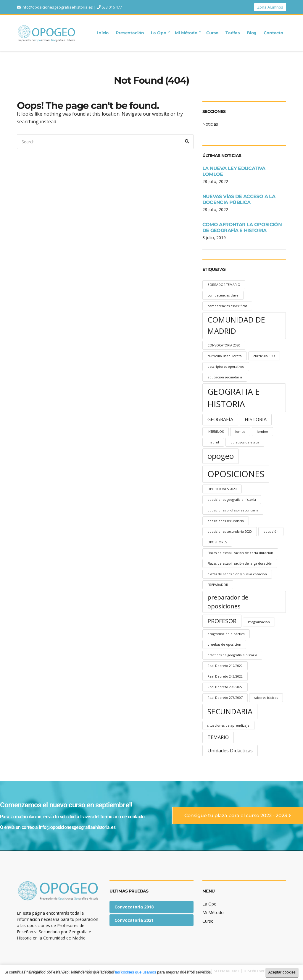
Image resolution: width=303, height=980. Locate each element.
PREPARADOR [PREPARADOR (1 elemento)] (218, 585)
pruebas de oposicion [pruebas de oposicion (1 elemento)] (224, 644)
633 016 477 (112, 7)
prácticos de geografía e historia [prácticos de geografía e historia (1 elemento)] (232, 655)
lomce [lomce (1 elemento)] (240, 432)
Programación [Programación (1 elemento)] (259, 622)
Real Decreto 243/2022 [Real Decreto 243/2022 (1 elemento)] (225, 676)
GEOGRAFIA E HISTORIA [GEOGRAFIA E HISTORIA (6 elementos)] (234, 398)
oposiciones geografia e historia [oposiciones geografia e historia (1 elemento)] (232, 500)
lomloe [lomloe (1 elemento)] (262, 432)
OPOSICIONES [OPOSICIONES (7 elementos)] (236, 474)
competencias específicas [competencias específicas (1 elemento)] (227, 306)
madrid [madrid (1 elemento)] (213, 442)
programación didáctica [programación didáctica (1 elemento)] (226, 634)
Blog (252, 33)
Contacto (273, 33)
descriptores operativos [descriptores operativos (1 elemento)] (226, 367)
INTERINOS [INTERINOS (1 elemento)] (216, 432)
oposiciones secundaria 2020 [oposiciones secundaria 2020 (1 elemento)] (230, 532)
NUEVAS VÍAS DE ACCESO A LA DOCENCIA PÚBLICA (239, 199)
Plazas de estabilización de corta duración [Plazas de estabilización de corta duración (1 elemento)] (240, 553)
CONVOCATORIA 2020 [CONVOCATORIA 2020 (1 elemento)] (224, 345)
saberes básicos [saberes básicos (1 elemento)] (266, 698)
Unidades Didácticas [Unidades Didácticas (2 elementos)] (230, 751)
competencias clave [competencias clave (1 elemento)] (223, 295)
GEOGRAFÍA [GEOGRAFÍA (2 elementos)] (220, 419)
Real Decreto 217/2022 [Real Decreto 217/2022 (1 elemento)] (225, 666)
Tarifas (233, 33)
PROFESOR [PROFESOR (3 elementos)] (222, 621)
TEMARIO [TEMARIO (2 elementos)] (218, 737)
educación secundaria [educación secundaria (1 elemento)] (225, 377)
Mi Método (186, 33)
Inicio (103, 33)
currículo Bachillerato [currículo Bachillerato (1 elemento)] (225, 356)
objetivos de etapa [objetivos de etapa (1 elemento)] (245, 442)
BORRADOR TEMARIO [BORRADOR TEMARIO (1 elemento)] (224, 285)
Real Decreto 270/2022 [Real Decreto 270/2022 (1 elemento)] (225, 687)
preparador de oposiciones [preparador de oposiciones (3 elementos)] (228, 602)
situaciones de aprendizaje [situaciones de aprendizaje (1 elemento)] (228, 725)
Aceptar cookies (282, 972)
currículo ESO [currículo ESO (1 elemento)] (264, 356)
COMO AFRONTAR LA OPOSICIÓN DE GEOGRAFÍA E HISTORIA (242, 227)
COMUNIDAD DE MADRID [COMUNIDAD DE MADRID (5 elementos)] (236, 325)
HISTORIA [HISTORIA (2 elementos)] (256, 419)
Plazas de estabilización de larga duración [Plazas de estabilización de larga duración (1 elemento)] (240, 563)
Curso (212, 33)
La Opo (158, 33)
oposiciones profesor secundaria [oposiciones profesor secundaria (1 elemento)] (233, 510)
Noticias (210, 124)
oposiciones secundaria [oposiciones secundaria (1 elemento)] (226, 521)
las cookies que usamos (136, 972)
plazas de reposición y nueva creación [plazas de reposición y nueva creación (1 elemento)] (237, 574)
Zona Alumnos (270, 7)
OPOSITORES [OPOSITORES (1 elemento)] (217, 542)
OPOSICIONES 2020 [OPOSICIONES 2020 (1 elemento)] (222, 489)
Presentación (130, 33)
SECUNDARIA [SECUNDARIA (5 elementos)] (230, 711)
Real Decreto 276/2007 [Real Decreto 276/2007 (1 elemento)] (225, 698)
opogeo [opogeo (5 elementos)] (221, 456)
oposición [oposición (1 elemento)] (271, 532)
